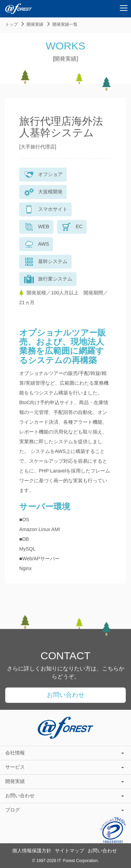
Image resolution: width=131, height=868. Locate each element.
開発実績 (35, 24)
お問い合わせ (66, 695)
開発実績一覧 (65, 24)
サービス (65, 767)
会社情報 (65, 753)
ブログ (65, 810)
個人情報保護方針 (32, 851)
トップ (12, 24)
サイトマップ (70, 851)
